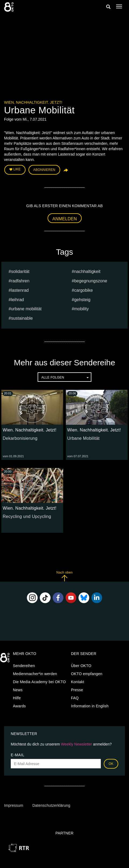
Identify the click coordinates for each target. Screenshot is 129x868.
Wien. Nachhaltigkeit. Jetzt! (33, 102)
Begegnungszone (91, 281)
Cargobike (83, 290)
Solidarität (20, 271)
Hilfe (17, 698)
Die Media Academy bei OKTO (39, 682)
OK (111, 764)
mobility (81, 309)
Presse (77, 690)
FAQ (75, 698)
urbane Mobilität (26, 309)
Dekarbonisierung (20, 438)
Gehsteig (82, 300)
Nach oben (64, 576)
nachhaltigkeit (87, 271)
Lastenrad (20, 290)
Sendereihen (24, 666)
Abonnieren (44, 170)
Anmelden (65, 219)
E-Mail (18, 755)
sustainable (22, 318)
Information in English (90, 706)
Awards (19, 706)
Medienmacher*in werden (35, 674)
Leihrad (17, 300)
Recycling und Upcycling (27, 516)
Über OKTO (81, 666)
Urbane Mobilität (83, 438)
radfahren (20, 281)
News (18, 690)
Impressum (14, 805)
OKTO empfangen (87, 674)
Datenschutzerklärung (51, 805)
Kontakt (78, 682)
